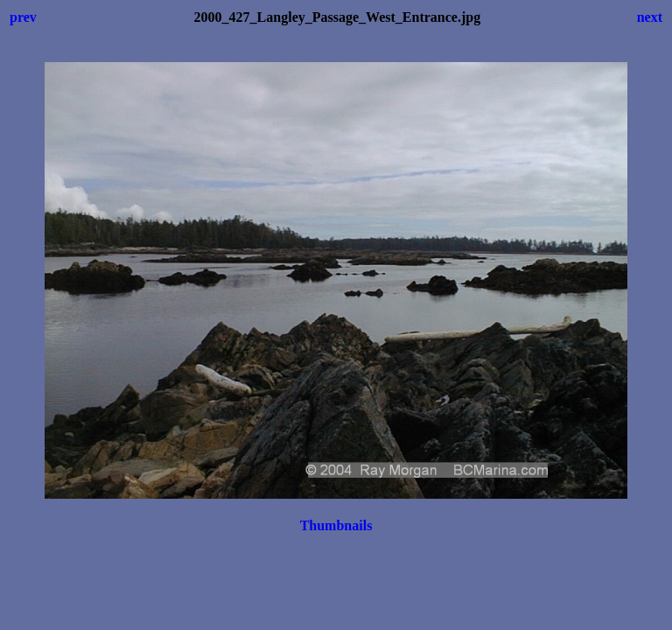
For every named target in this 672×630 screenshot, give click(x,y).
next (650, 17)
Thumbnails (336, 525)
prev (23, 17)
